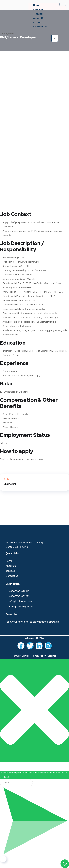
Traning (38, 14)
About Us (39, 18)
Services (38, 9)
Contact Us (40, 27)
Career (37, 22)
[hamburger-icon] (63, 4)
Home (37, 5)
